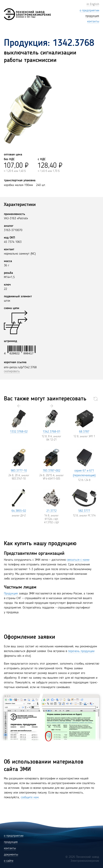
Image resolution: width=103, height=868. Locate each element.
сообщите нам (30, 797)
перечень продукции (81, 651)
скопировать (12, 371)
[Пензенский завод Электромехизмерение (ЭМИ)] (27, 14)
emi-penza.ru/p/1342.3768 (20, 367)
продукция (11, 842)
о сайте (9, 861)
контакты (10, 848)
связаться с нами (78, 560)
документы (11, 855)
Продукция (11, 594)
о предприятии (14, 836)
